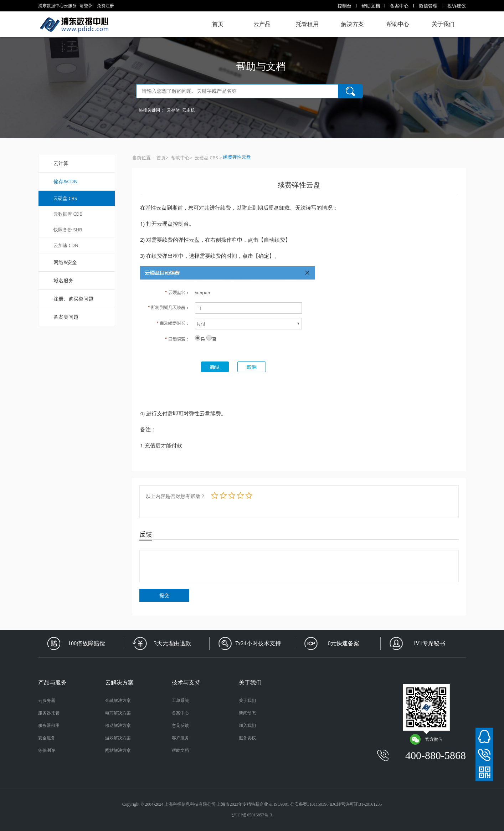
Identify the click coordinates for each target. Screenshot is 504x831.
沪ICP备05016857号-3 (252, 815)
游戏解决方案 (118, 738)
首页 (218, 24)
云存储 (173, 110)
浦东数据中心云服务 (74, 24)
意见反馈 (180, 725)
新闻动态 (247, 713)
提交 (164, 595)
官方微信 (426, 739)
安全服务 (47, 738)
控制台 (344, 6)
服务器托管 (49, 713)
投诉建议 (457, 6)
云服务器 (47, 701)
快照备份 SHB (68, 230)
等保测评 (47, 750)
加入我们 (247, 725)
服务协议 (247, 738)
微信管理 (428, 6)
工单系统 (180, 701)
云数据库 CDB (68, 214)
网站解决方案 (118, 750)
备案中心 (399, 6)
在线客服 (484, 737)
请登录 (86, 6)
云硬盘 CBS (65, 198)
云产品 (262, 24)
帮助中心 (398, 24)
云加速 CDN (66, 245)
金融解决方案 (118, 701)
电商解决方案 (118, 713)
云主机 (189, 110)
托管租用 (307, 24)
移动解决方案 (118, 725)
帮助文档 (371, 6)
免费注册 (106, 6)
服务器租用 (49, 725)
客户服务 (180, 738)
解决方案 (353, 24)
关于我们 (443, 24)
